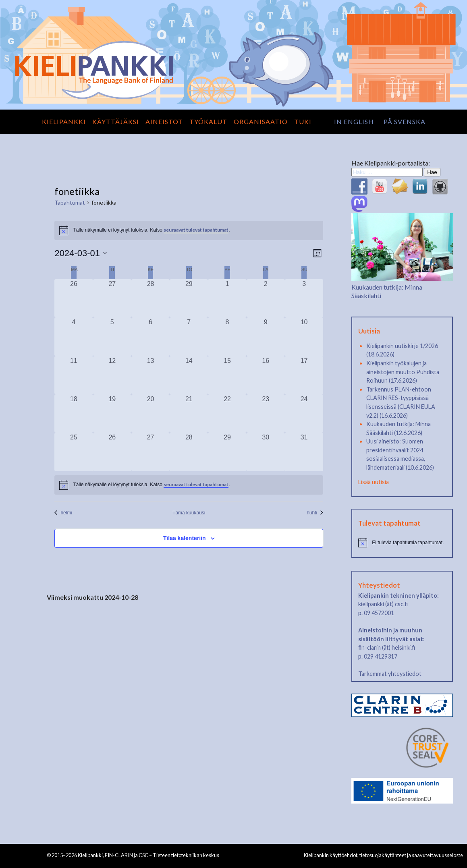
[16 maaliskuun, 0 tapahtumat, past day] (266, 375)
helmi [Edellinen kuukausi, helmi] (63, 513)
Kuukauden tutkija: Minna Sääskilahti (402, 287)
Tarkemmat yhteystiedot (390, 674)
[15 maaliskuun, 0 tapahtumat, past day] (227, 375)
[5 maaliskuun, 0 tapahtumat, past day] (112, 337)
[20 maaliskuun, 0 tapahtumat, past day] (150, 413)
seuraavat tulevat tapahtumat (196, 230)
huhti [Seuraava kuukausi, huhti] (315, 513)
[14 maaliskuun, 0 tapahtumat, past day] (189, 375)
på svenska (405, 121)
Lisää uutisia (374, 482)
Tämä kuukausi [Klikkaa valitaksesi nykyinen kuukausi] (189, 513)
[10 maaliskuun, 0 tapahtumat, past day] (304, 337)
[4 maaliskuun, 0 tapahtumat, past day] (74, 337)
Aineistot (164, 121)
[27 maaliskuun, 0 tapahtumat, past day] (150, 452)
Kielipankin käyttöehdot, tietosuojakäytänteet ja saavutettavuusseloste (383, 855)
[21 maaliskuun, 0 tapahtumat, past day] (189, 413)
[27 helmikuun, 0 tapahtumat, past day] (112, 298)
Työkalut (208, 121)
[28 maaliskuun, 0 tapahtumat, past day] (189, 452)
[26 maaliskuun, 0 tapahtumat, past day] (112, 452)
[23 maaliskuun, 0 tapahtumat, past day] (266, 413)
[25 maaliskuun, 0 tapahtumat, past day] (74, 452)
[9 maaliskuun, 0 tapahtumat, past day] (266, 337)
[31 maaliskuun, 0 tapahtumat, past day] (304, 452)
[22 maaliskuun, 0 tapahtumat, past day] (227, 413)
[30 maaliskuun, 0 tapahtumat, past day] (266, 452)
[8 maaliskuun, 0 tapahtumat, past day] (227, 337)
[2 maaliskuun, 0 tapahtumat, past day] (266, 298)
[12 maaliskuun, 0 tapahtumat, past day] (112, 375)
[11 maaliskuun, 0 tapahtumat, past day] (74, 375)
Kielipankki (64, 121)
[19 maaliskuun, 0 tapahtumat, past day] (112, 413)
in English (354, 121)
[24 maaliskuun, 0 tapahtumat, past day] (304, 413)
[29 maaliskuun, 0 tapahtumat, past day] (227, 452)
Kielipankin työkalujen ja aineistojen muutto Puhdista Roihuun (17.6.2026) (403, 372)
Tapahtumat (70, 202)
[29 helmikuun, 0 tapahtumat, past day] (189, 298)
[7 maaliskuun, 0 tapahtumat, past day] (189, 337)
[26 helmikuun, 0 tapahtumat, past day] (74, 298)
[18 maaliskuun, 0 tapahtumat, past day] (74, 413)
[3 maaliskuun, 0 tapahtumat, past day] (304, 298)
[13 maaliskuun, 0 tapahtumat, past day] (150, 375)
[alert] (189, 485)
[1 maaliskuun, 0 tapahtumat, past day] (227, 298)
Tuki (303, 121)
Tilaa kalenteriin (185, 538)
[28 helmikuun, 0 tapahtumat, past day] (150, 298)
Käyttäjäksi (116, 121)
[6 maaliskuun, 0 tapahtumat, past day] (150, 337)
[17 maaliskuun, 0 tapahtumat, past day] (304, 375)
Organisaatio (261, 121)
